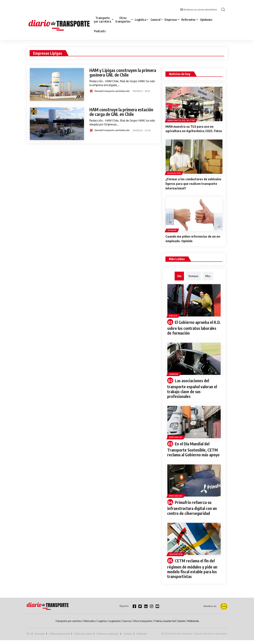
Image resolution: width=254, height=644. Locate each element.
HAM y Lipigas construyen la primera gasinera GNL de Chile (119, 72)
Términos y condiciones (108, 638)
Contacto (128, 638)
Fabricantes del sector (181, 120)
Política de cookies (83, 638)
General (175, 375)
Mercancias (177, 438)
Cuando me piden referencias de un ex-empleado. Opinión (192, 241)
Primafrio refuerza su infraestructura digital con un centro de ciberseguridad (193, 513)
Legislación (174, 177)
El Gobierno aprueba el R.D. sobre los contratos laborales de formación (191, 330)
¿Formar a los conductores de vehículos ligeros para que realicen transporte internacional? (192, 187)
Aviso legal (40, 638)
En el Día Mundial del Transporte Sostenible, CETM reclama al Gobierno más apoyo (194, 452)
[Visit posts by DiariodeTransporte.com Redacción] (91, 91)
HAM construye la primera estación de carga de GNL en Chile (123, 112)
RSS (28, 638)
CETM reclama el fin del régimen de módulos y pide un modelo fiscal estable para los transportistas (194, 573)
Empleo (174, 317)
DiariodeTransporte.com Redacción (112, 91)
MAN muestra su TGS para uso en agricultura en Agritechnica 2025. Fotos (191, 130)
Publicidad (142, 638)
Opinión (172, 233)
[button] (223, 10)
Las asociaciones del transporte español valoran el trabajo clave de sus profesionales (193, 390)
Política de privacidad (59, 638)
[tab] (179, 278)
